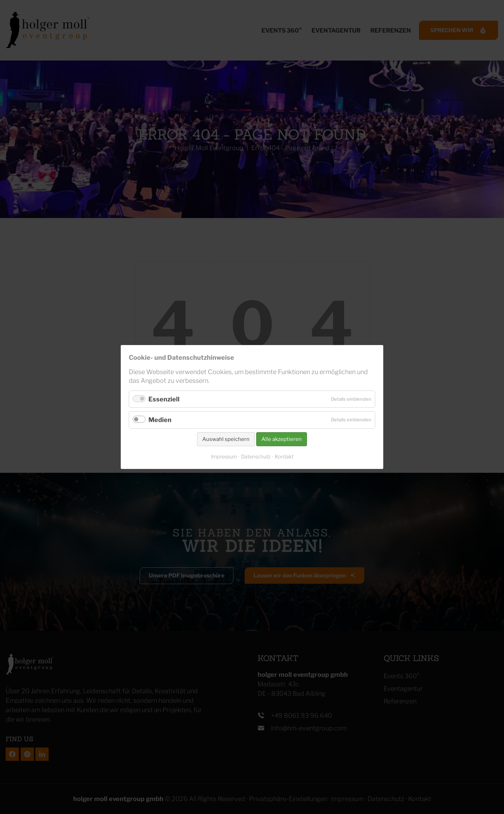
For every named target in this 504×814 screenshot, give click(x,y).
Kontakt (284, 457)
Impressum (224, 457)
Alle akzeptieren (282, 439)
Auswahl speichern (226, 439)
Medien (160, 420)
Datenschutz (256, 457)
